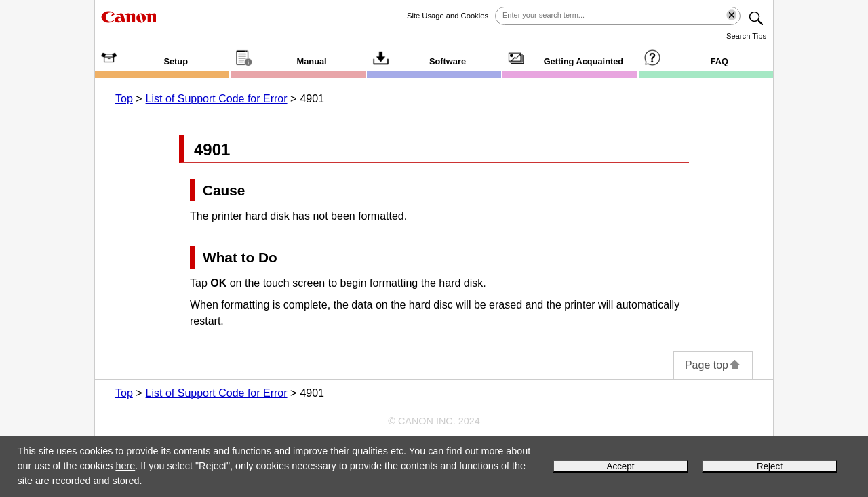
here (125, 466)
